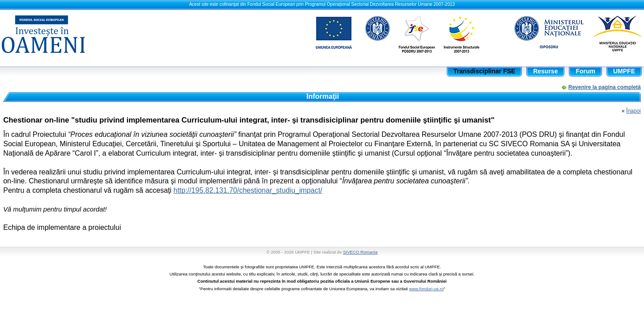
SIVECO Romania (360, 252)
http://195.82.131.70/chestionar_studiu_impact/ (248, 190)
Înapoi (633, 111)
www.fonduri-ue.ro (426, 289)
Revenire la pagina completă (605, 87)
